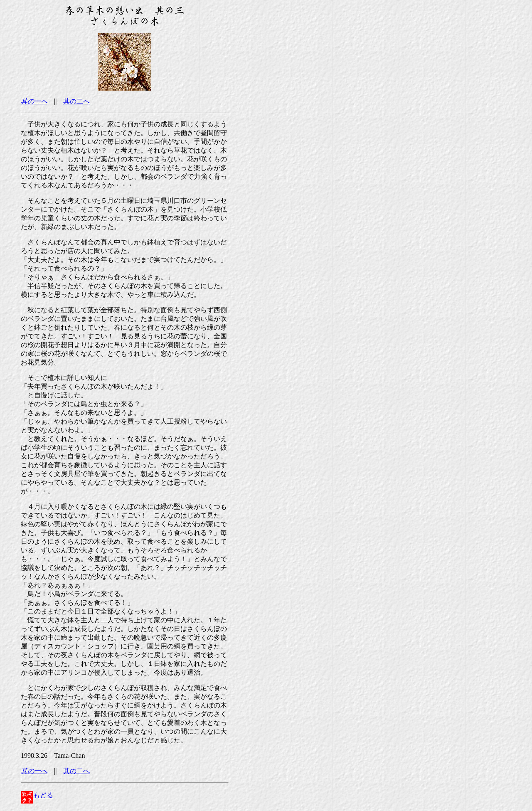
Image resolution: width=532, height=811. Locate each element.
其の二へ (76, 101)
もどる (37, 795)
